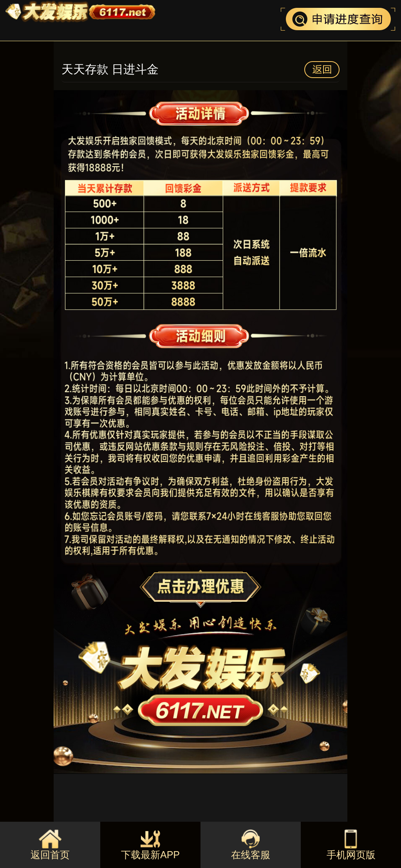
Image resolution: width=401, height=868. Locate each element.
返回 (322, 70)
